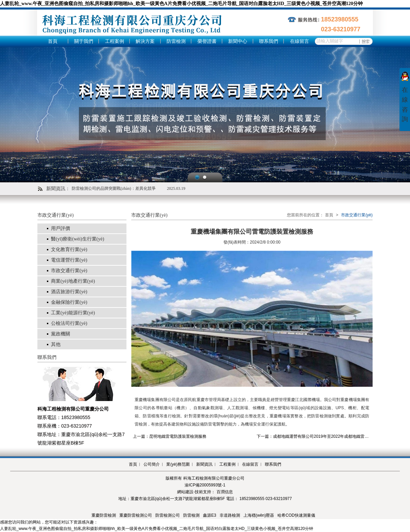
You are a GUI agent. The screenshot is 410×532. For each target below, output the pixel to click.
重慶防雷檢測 (104, 515)
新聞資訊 (204, 464)
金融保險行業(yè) (69, 302)
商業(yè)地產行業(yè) (73, 281)
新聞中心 (238, 41)
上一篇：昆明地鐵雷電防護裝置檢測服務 (170, 436)
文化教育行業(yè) (69, 250)
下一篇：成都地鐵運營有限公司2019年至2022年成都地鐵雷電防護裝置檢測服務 (329, 436)
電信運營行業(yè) (69, 260)
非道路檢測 (230, 515)
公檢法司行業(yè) (69, 323)
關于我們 (84, 41)
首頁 (53, 41)
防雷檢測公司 (168, 515)
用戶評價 (61, 228)
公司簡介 (152, 464)
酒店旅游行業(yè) (69, 292)
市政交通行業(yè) (69, 271)
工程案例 (115, 41)
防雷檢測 (176, 41)
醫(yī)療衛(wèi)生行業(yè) (78, 239)
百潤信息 (225, 492)
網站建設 (185, 492)
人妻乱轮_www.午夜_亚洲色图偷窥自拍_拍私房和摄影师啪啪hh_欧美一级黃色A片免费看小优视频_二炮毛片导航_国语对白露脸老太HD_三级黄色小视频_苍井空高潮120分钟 (181, 4)
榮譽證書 (207, 41)
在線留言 (300, 41)
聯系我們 (269, 41)
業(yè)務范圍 (178, 464)
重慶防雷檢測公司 (136, 515)
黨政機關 (61, 334)
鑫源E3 (210, 515)
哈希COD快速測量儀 (296, 515)
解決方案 (145, 41)
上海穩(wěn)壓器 (259, 515)
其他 (56, 344)
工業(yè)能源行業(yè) (73, 313)
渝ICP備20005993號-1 (205, 485)
